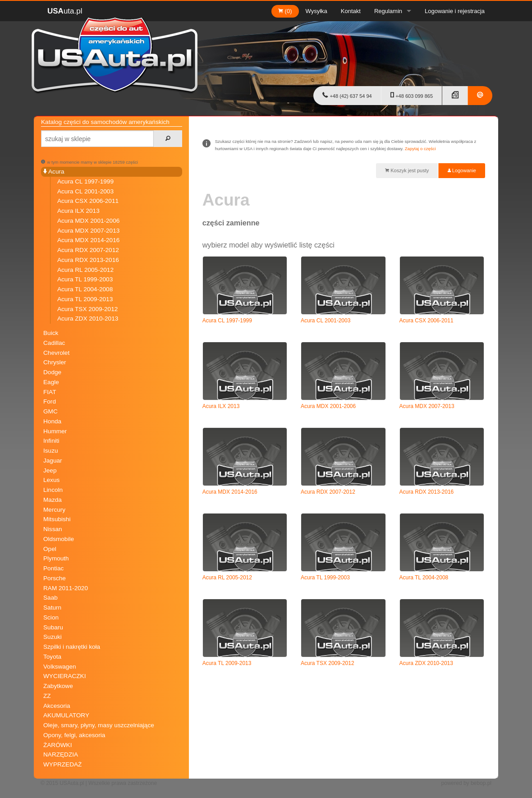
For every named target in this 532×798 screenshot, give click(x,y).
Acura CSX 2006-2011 (88, 201)
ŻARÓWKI (57, 745)
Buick (51, 333)
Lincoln (53, 490)
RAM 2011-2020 (66, 588)
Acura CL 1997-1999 (85, 181)
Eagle (51, 382)
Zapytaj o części (420, 149)
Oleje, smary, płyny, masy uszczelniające (99, 725)
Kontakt (351, 11)
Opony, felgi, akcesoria (74, 735)
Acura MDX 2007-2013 (88, 231)
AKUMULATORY (66, 715)
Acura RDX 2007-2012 (88, 250)
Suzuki (53, 637)
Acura (54, 172)
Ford (50, 401)
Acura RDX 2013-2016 (88, 260)
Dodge (52, 372)
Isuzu (51, 451)
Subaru (53, 627)
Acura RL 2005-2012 (85, 270)
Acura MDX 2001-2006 (88, 221)
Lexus (51, 480)
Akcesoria (57, 706)
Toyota (52, 657)
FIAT (50, 392)
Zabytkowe (58, 686)
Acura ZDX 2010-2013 (88, 319)
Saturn (52, 608)
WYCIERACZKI (64, 676)
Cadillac (54, 343)
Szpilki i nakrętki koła (72, 647)
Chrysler (55, 362)
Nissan (53, 529)
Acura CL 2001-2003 (85, 191)
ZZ (47, 696)
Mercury (54, 510)
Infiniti (51, 441)
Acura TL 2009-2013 (85, 299)
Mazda (53, 500)
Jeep (50, 470)
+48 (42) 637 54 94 (347, 95)
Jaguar (53, 461)
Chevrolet (56, 353)
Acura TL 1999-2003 (85, 279)
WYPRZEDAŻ (62, 764)
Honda (52, 421)
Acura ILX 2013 (78, 211)
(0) (285, 11)
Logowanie (462, 170)
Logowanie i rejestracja (455, 11)
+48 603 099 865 (412, 95)
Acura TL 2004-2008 (85, 289)
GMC (50, 411)
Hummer (55, 431)
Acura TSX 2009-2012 (87, 309)
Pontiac (53, 568)
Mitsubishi (57, 519)
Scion (51, 617)
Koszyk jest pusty (407, 170)
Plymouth (56, 558)
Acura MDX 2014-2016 (88, 240)
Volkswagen (60, 667)
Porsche (55, 578)
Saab (50, 598)
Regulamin (388, 11)
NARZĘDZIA (61, 754)
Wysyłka (316, 11)
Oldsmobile (59, 539)
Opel (50, 549)
